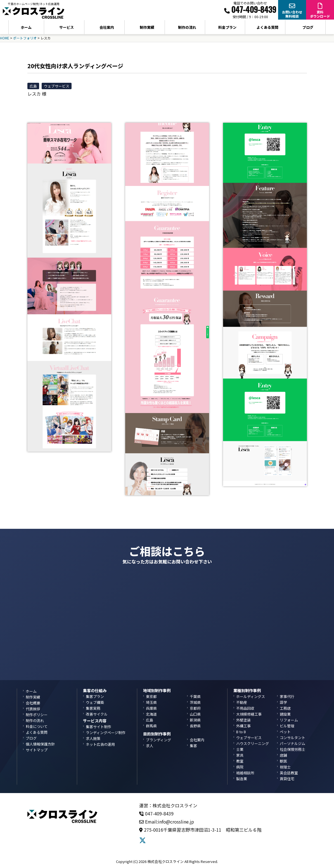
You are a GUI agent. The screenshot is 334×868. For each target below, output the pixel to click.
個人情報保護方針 (40, 744)
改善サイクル (97, 714)
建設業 (285, 714)
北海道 (151, 714)
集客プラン (95, 696)
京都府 (195, 708)
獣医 (283, 761)
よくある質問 (267, 27)
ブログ (308, 27)
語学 (283, 702)
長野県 (195, 726)
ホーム (26, 27)
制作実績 (147, 27)
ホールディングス (251, 696)
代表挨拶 (33, 709)
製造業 (242, 779)
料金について (37, 726)
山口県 (195, 714)
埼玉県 (151, 702)
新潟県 (195, 720)
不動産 (242, 702)
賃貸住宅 (287, 779)
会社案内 (197, 740)
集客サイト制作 (99, 727)
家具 (240, 755)
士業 (240, 749)
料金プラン (227, 27)
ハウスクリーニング (253, 743)
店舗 (283, 755)
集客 (193, 746)
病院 (240, 767)
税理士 (285, 767)
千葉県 (195, 696)
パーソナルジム (292, 743)
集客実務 (93, 708)
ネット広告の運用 (100, 744)
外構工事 (243, 726)
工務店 (285, 708)
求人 (150, 746)
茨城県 (195, 702)
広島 (33, 86)
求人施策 (93, 738)
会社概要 (33, 703)
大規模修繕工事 (249, 714)
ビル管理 (287, 726)
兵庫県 (151, 708)
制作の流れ (187, 27)
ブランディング (158, 740)
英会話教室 (289, 773)
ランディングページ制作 (106, 733)
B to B (241, 732)
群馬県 (151, 726)
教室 (240, 761)
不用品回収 (245, 708)
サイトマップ (37, 750)
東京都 (151, 696)
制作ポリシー (37, 715)
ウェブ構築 (95, 702)
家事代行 (287, 696)
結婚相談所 (245, 773)
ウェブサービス (57, 86)
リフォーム (289, 720)
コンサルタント (292, 738)
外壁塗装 (243, 720)
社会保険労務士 (292, 749)
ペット (285, 732)
